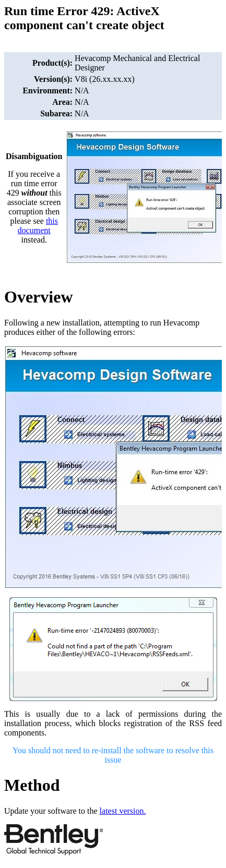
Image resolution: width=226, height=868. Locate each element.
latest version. (123, 811)
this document (38, 226)
